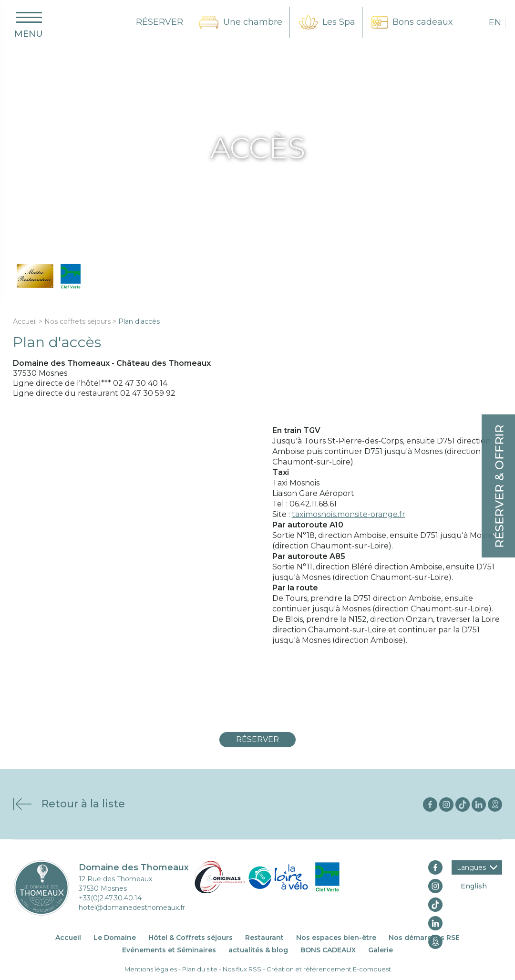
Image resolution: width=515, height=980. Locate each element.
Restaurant (264, 938)
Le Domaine (115, 938)
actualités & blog (258, 950)
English (474, 886)
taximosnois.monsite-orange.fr (349, 514)
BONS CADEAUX (328, 950)
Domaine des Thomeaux (134, 867)
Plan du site (200, 969)
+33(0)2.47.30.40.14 (110, 898)
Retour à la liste (83, 804)
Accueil (25, 321)
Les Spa (339, 22)
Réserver (257, 739)
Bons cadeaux (423, 22)
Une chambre (253, 22)
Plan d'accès (139, 321)
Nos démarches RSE (424, 938)
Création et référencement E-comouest (329, 969)
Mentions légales (151, 969)
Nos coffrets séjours (77, 321)
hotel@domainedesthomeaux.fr (132, 908)
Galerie (381, 950)
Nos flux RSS (242, 969)
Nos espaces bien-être (336, 938)
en (495, 22)
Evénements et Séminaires (169, 950)
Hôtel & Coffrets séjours (191, 938)
